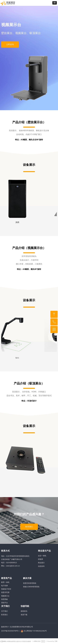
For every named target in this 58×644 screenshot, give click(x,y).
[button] (55, 3)
